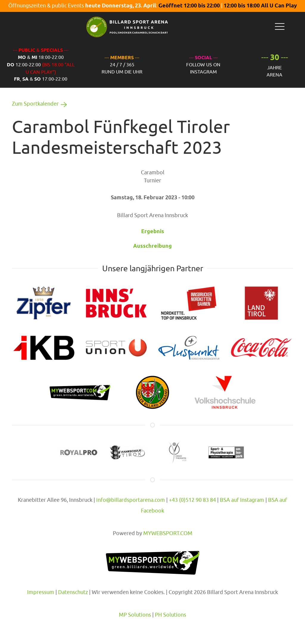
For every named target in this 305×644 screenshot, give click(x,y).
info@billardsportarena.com (131, 500)
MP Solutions (135, 615)
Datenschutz (73, 592)
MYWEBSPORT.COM (168, 533)
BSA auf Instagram (242, 500)
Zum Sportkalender (41, 104)
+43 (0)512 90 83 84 (192, 500)
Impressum (41, 592)
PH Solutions (171, 615)
